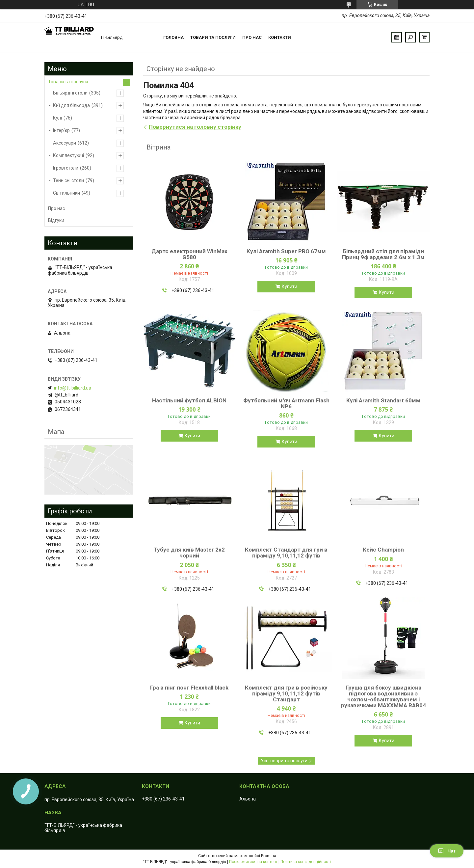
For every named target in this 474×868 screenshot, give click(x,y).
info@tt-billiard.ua (73, 388)
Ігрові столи (66, 168)
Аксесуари (65, 143)
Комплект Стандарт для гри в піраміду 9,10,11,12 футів (286, 553)
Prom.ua (269, 856)
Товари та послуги (213, 37)
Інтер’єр (61, 130)
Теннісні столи (68, 180)
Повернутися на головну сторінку (195, 127)
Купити (290, 286)
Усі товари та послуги (284, 761)
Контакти (280, 37)
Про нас (252, 37)
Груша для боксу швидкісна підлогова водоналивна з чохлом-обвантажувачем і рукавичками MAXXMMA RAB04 (383, 696)
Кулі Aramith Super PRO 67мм (286, 251)
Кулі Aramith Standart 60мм (383, 400)
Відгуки (56, 220)
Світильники (66, 193)
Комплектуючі (68, 155)
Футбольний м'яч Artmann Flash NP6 (286, 403)
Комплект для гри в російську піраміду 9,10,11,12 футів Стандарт (286, 693)
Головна (173, 37)
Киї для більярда (71, 105)
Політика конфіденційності (306, 862)
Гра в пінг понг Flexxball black (189, 688)
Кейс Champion (383, 550)
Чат (447, 851)
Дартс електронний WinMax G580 (189, 254)
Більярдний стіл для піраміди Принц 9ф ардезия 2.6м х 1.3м (383, 254)
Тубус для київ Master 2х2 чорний (189, 553)
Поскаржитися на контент (253, 862)
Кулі (57, 118)
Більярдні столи (70, 93)
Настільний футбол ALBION (189, 400)
